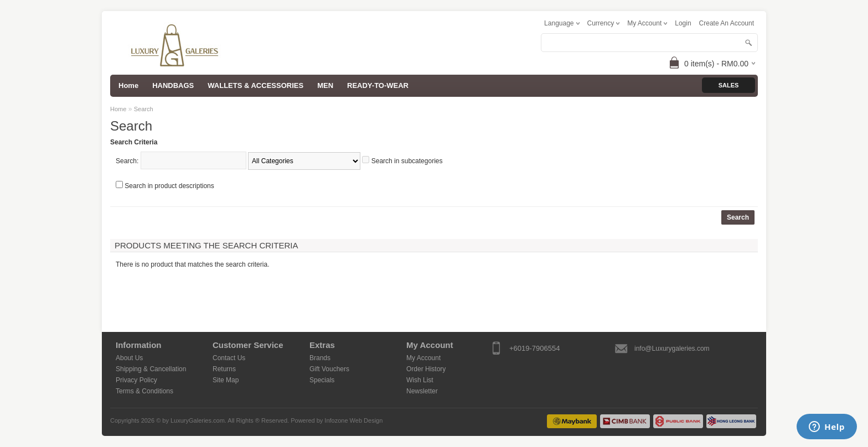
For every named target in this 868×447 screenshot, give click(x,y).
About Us (129, 358)
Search (144, 109)
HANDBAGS (173, 85)
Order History (426, 369)
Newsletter (422, 391)
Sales (729, 85)
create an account (727, 23)
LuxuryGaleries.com (198, 420)
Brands (320, 358)
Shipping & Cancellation (151, 369)
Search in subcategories (407, 161)
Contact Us (229, 358)
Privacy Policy (136, 380)
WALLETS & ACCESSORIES (255, 85)
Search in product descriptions (169, 186)
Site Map (226, 380)
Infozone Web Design (353, 420)
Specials (322, 380)
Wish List (420, 380)
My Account (423, 358)
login (683, 23)
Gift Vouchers (329, 369)
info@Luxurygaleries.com (672, 349)
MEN (325, 85)
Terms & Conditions (144, 391)
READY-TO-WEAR (378, 85)
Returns (224, 369)
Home (118, 109)
